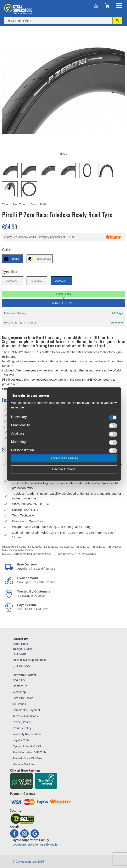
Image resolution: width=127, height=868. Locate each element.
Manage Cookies (24, 764)
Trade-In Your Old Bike (27, 758)
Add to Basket (64, 303)
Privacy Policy (22, 722)
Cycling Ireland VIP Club (28, 746)
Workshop (19, 692)
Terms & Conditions (25, 716)
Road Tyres (19, 204)
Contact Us (20, 686)
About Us (19, 680)
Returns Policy (22, 728)
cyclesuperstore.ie (25, 844)
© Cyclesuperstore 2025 (28, 862)
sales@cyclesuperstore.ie (29, 660)
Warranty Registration (27, 734)
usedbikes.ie (49, 844)
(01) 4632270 (21, 666)
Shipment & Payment (26, 710)
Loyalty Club (21, 740)
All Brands (19, 704)
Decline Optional (64, 469)
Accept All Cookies (64, 458)
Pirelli (43, 204)
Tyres (5, 204)
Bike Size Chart (23, 698)
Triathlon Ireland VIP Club (29, 752)
